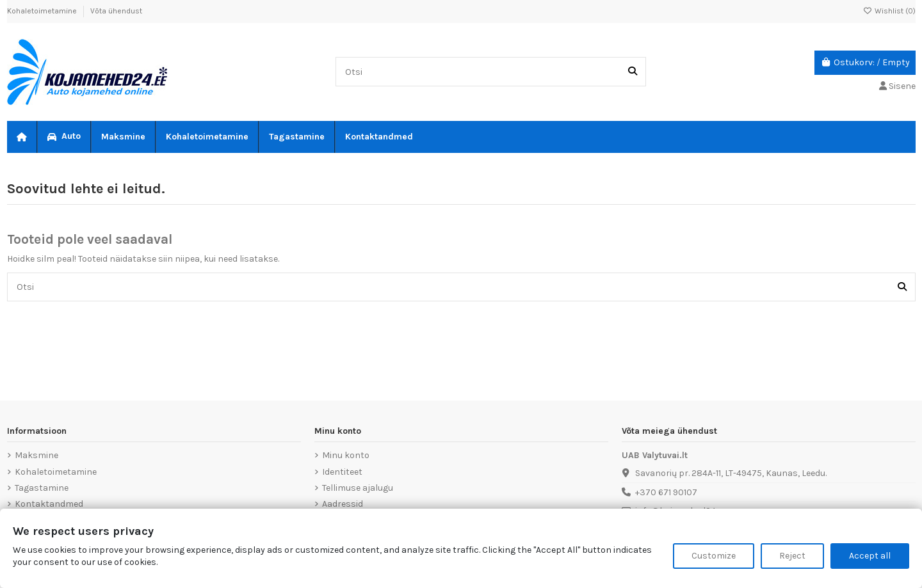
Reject (792, 556)
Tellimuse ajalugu (358, 488)
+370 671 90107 (666, 492)
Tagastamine (42, 488)
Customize (714, 556)
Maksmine (36, 455)
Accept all (870, 556)
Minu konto (346, 455)
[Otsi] (633, 71)
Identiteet (342, 472)
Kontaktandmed (49, 504)
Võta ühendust (116, 11)
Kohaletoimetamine (43, 11)
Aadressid (343, 504)
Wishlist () (889, 11)
